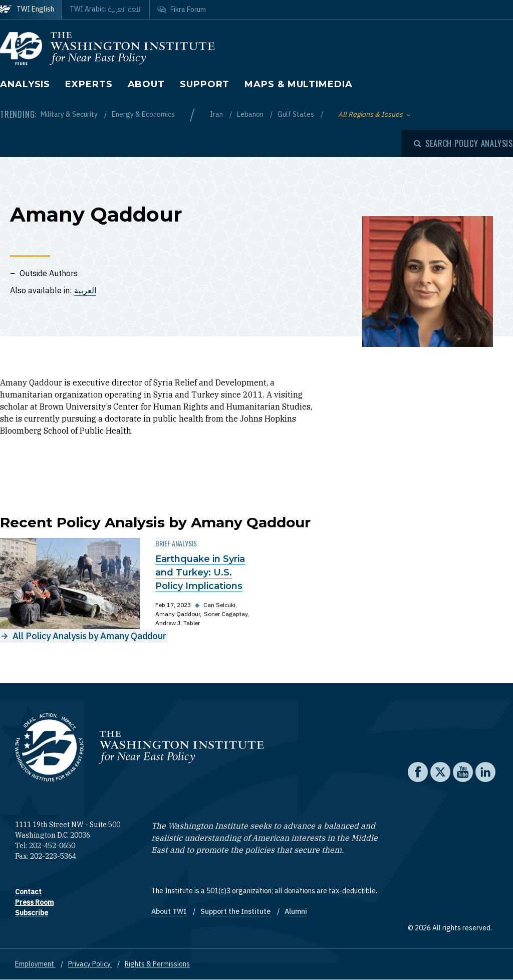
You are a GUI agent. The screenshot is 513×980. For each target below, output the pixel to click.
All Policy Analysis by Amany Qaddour (89, 636)
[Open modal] (463, 143)
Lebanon (251, 114)
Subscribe (32, 913)
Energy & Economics (143, 114)
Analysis (25, 84)
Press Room (34, 902)
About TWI (170, 911)
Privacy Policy (90, 964)
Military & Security (70, 114)
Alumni (296, 911)
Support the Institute (236, 911)
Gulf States (297, 114)
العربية (85, 290)
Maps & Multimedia (298, 84)
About (147, 84)
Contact (28, 892)
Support (205, 84)
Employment (35, 964)
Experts (89, 84)
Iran (217, 114)
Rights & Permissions (157, 964)
